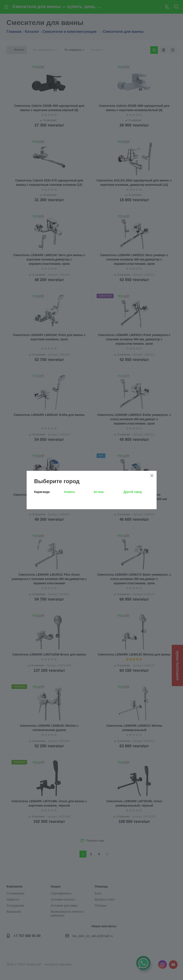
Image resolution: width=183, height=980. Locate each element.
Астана (99, 492)
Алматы (69, 492)
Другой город (133, 492)
